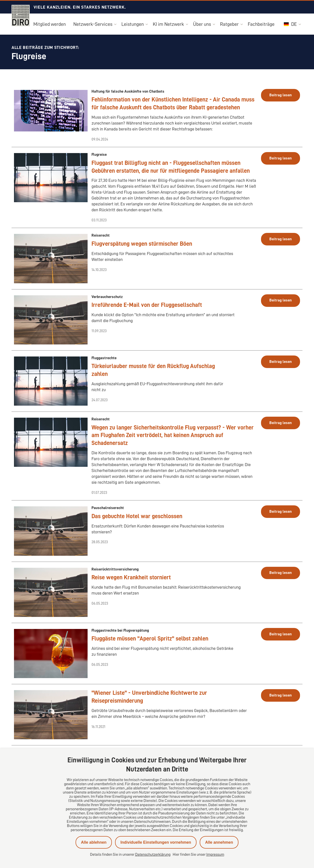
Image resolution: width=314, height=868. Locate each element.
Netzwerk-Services (93, 24)
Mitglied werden (50, 24)
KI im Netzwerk (168, 24)
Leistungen (133, 24)
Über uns (202, 24)
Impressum (215, 854)
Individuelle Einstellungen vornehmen (156, 842)
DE (290, 24)
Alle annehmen (219, 842)
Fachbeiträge (261, 24)
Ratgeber (229, 24)
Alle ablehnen (94, 842)
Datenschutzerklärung (153, 854)
